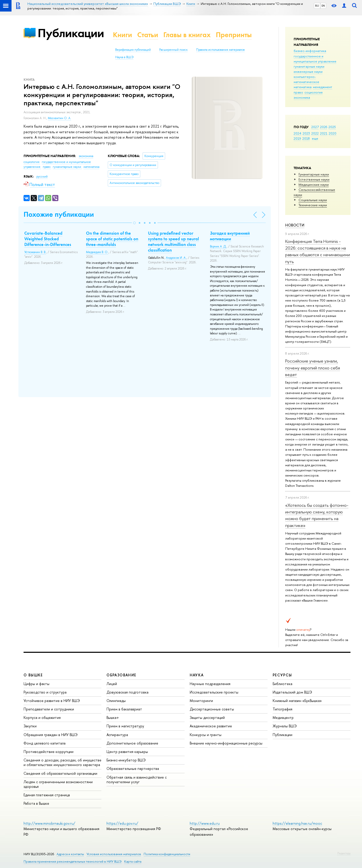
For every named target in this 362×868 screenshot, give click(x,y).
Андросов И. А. (176, 258)
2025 (332, 127)
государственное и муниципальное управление (315, 59)
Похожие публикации (59, 214)
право (298, 92)
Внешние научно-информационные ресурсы (226, 743)
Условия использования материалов (114, 854)
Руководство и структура (45, 692)
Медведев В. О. (97, 252)
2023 (306, 133)
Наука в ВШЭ (124, 57)
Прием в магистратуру (125, 726)
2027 (315, 127)
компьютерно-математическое (306, 79)
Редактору (344, 853)
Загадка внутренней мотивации (230, 236)
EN (323, 6)
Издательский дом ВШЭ (292, 692)
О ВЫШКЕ (33, 675)
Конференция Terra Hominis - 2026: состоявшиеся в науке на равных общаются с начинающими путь (318, 251)
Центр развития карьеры (127, 752)
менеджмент (323, 87)
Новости (295, 225)
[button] (134, 223)
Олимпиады (116, 701)
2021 (324, 133)
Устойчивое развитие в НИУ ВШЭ (52, 701)
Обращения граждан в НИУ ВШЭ (51, 735)
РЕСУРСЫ (282, 675)
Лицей (112, 684)
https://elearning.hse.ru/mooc (297, 823)
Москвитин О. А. (60, 118)
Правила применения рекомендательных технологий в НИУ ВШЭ (73, 861)
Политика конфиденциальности (167, 854)
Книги (123, 35)
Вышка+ (113, 717)
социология (313, 92)
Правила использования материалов (220, 50)
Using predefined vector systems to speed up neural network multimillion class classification (173, 242)
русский (42, 177)
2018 (306, 138)
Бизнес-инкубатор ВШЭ (126, 760)
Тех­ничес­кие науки (313, 205)
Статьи (148, 35)
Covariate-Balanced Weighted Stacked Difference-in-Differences (48, 239)
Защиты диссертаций (207, 717)
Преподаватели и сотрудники (49, 709)
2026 (324, 127)
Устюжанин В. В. (35, 252)
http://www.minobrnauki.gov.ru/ (49, 823)
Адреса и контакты (70, 854)
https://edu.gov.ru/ (122, 823)
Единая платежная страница (47, 795)
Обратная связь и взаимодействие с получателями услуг (137, 779)
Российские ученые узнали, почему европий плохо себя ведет (313, 368)
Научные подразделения (210, 684)
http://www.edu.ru (205, 823)
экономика (302, 97)
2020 (333, 133)
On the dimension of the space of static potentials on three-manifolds (112, 239)
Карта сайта (133, 861)
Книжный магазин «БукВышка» (297, 701)
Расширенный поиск (173, 50)
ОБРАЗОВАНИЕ (121, 675)
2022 (315, 133)
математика (303, 87)
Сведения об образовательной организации (60, 773)
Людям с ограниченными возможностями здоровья (58, 784)
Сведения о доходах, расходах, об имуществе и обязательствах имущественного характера (62, 762)
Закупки (30, 726)
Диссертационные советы (212, 709)
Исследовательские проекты (214, 692)
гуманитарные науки (309, 66)
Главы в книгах (187, 35)
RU (317, 6)
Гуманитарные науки (314, 174)
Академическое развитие (211, 726)
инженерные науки (308, 71)
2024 (297, 133)
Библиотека (283, 684)
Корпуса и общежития (42, 717)
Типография (283, 709)
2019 (297, 138)
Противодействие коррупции (49, 752)
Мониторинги (201, 701)
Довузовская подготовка (127, 692)
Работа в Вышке (36, 803)
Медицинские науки (314, 184)
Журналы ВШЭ (285, 726)
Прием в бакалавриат (124, 709)
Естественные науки (314, 179)
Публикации (71, 33)
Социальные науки (313, 200)
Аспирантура (117, 735)
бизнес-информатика (310, 51)
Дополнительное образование (132, 743)
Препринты (234, 35)
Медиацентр (283, 717)
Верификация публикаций (133, 50)
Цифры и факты (36, 684)
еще (315, 138)
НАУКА (197, 675)
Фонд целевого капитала (45, 743)
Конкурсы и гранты (206, 735)
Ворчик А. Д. (218, 246)
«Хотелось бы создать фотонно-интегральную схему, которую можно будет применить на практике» (317, 515)
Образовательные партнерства (133, 768)
